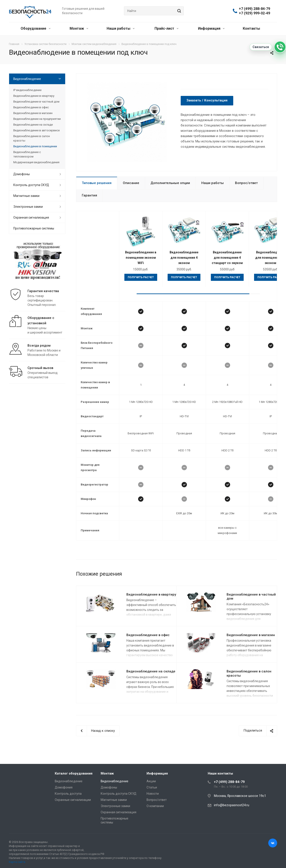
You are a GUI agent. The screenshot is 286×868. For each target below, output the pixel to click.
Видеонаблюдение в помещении (35, 146)
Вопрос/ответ (246, 183)
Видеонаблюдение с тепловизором (27, 154)
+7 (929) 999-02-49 (254, 13)
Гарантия (89, 195)
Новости (153, 794)
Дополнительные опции (170, 183)
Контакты (251, 28)
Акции (151, 781)
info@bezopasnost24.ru (232, 805)
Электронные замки (28, 207)
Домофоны (22, 174)
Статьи (152, 787)
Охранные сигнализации (73, 800)
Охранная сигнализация (31, 217)
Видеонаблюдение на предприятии (37, 119)
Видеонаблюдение (27, 79)
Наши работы (121, 28)
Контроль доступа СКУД (31, 185)
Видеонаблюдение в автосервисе (36, 130)
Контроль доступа (68, 794)
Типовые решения (97, 183)
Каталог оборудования (74, 773)
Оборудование (36, 28)
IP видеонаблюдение (27, 90)
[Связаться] (280, 47)
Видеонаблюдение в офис (148, 635)
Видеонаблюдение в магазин (251, 635)
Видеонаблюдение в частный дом (251, 597)
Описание (131, 183)
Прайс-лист (167, 28)
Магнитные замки (26, 196)
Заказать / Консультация (207, 100)
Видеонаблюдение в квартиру (151, 594)
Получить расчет (141, 277)
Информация (211, 28)
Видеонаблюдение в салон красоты (32, 138)
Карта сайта (17, 862)
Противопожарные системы (34, 228)
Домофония (64, 787)
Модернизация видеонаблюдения (36, 162)
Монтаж (79, 28)
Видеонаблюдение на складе (151, 671)
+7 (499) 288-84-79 (254, 9)
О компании (155, 806)
